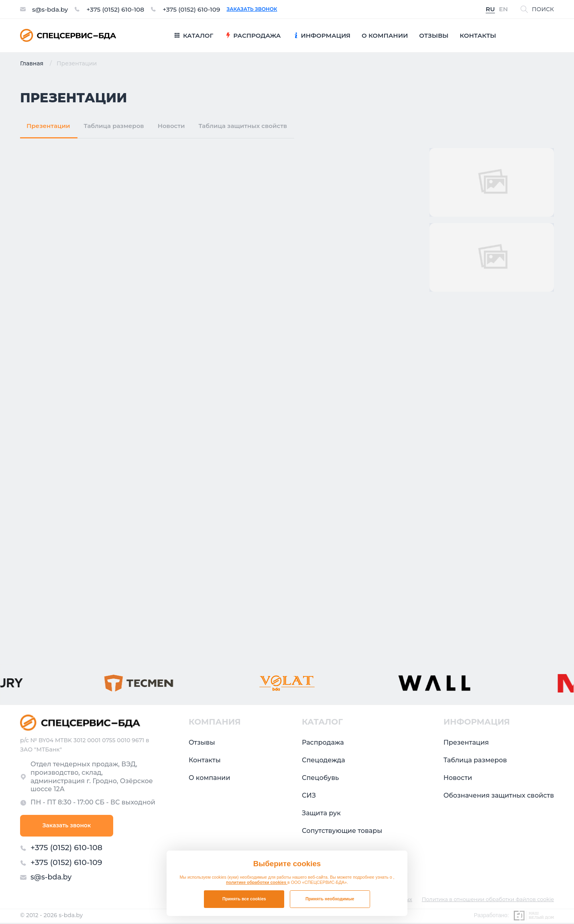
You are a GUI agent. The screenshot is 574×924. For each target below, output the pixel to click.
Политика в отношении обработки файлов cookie (487, 901)
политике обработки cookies (257, 882)
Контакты (205, 760)
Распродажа (323, 742)
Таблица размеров (114, 126)
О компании (210, 778)
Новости (171, 126)
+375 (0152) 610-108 (118, 9)
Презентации (48, 126)
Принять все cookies (244, 899)
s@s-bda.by (51, 9)
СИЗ (309, 795)
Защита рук (321, 813)
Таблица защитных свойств (243, 126)
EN (503, 9)
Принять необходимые (330, 899)
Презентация (466, 742)
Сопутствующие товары (342, 831)
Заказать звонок (259, 9)
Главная (32, 63)
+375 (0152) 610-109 (197, 9)
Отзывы (202, 742)
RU (490, 9)
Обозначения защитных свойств (499, 795)
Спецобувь (320, 778)
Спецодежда (324, 760)
